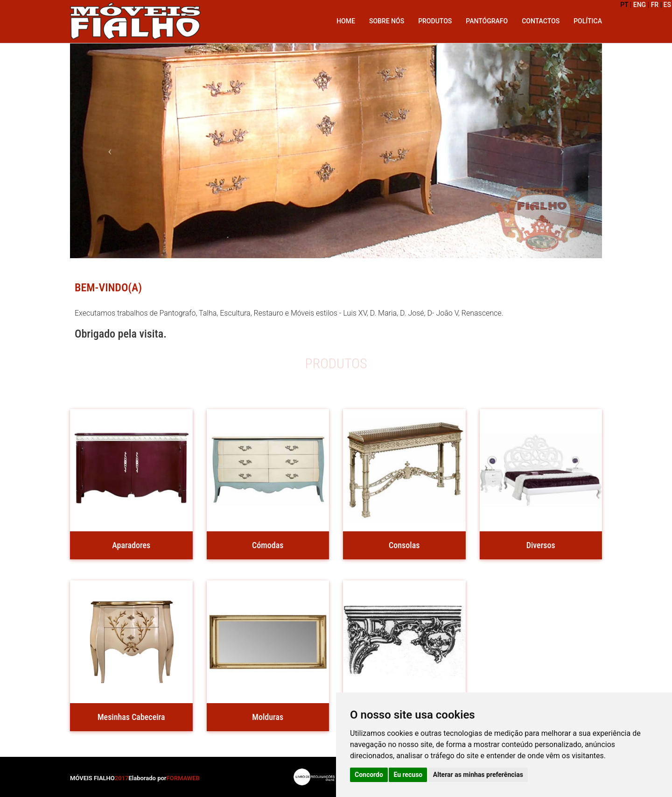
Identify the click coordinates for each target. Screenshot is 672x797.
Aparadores (130, 545)
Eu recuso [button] (408, 775)
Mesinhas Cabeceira (130, 717)
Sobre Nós (387, 21)
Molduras (266, 717)
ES (667, 5)
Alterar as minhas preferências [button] (478, 775)
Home (346, 21)
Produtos (435, 21)
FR (655, 5)
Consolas (403, 545)
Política (588, 21)
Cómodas (266, 545)
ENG (640, 5)
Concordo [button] (369, 775)
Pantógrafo (487, 21)
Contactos (541, 21)
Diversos (539, 545)
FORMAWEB (183, 778)
